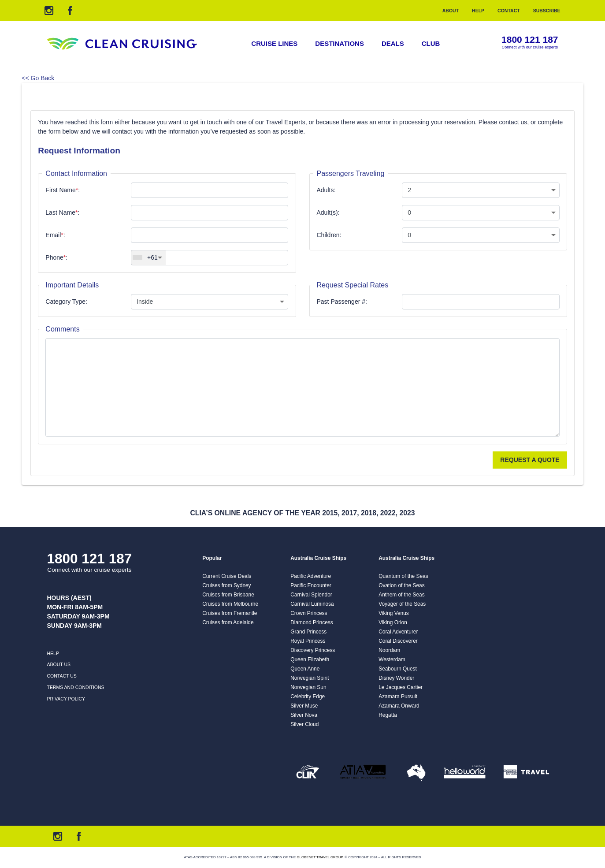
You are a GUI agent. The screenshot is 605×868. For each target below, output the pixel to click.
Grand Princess (308, 632)
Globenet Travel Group (319, 857)
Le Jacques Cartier (401, 687)
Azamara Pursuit (398, 697)
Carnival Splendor (311, 595)
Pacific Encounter (311, 585)
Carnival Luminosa (312, 604)
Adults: (326, 190)
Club (431, 43)
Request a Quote (530, 460)
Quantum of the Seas (403, 576)
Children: (329, 235)
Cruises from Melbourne (230, 604)
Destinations (340, 43)
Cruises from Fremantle (230, 613)
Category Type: (66, 302)
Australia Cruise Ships (318, 558)
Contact (509, 11)
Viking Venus (394, 613)
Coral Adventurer (398, 632)
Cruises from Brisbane (228, 595)
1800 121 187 (530, 40)
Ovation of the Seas (401, 585)
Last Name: (62, 212)
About (451, 11)
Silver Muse (304, 706)
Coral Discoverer (398, 641)
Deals (393, 43)
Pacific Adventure (311, 576)
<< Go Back (38, 78)
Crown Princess (309, 613)
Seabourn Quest (398, 669)
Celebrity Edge (308, 697)
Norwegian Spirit (310, 678)
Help (478, 11)
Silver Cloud (304, 724)
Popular (212, 558)
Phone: (56, 257)
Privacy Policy (66, 699)
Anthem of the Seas (401, 595)
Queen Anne (305, 669)
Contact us (62, 676)
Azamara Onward (399, 706)
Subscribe (547, 11)
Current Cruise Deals (227, 576)
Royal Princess (308, 641)
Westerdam (392, 659)
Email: (55, 235)
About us (59, 664)
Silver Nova (304, 715)
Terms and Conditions (76, 687)
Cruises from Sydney (226, 585)
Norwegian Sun (308, 687)
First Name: (63, 190)
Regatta (388, 715)
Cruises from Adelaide (228, 622)
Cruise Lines (274, 43)
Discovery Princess (313, 650)
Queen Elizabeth (310, 659)
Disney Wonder (396, 678)
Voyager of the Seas (402, 604)
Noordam (389, 650)
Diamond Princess (312, 622)
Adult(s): (328, 212)
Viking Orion (393, 622)
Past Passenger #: (342, 302)
